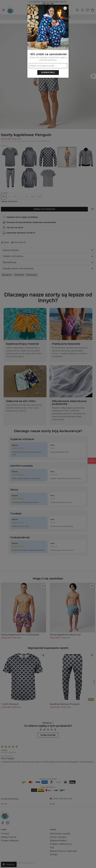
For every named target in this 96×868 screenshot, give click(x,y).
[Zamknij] (65, 8)
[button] (48, 434)
